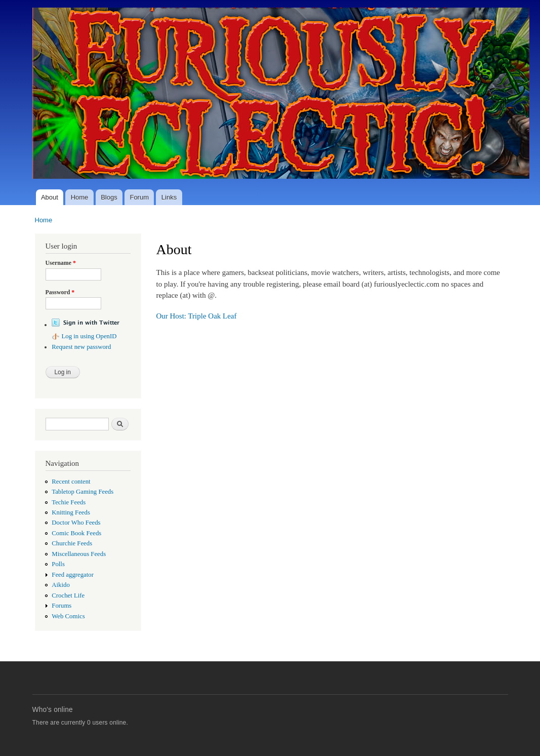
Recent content (71, 482)
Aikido (61, 585)
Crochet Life (68, 595)
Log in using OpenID (89, 336)
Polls (58, 564)
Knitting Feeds (71, 512)
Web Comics (68, 616)
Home (80, 197)
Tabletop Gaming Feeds (82, 492)
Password (60, 292)
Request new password (81, 347)
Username (61, 263)
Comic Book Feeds (76, 533)
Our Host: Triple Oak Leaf (197, 316)
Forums (61, 606)
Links (169, 197)
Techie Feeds (69, 502)
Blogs (109, 197)
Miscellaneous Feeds (79, 554)
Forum (139, 197)
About (50, 197)
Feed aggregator (73, 575)
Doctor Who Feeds (76, 523)
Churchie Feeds (72, 543)
